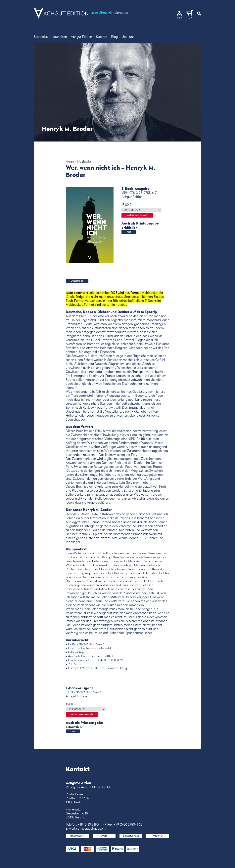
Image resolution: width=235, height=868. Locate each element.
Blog (114, 37)
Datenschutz (131, 836)
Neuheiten (59, 37)
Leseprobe (77, 281)
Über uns (128, 37)
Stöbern (102, 37)
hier (129, 232)
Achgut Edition (81, 37)
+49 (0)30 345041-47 (92, 825)
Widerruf (158, 836)
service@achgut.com (91, 829)
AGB (104, 836)
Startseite (41, 37)
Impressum (77, 836)
